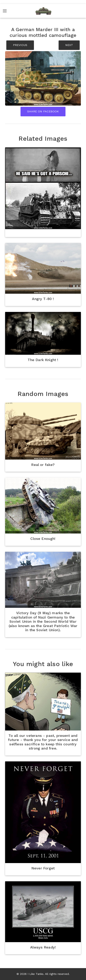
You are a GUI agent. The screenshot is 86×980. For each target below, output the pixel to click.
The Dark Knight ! (43, 360)
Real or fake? (43, 465)
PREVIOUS (20, 45)
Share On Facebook (43, 111)
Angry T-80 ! (43, 299)
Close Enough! (43, 539)
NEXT (69, 45)
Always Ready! (43, 947)
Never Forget (43, 868)
